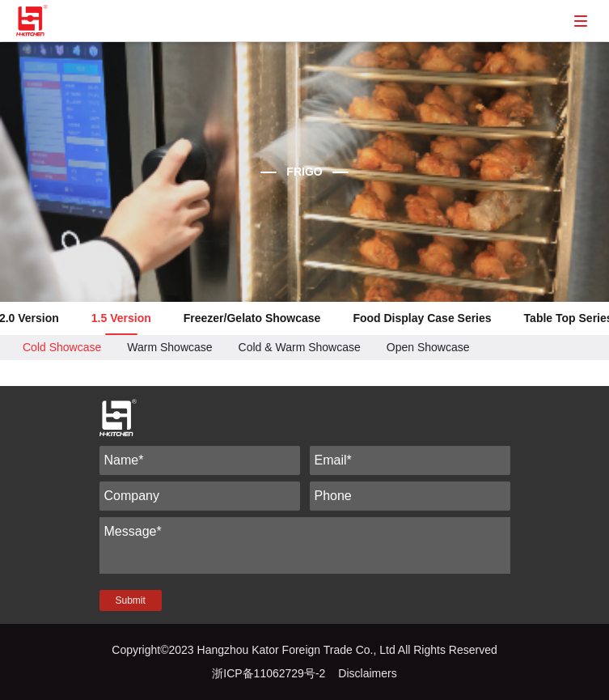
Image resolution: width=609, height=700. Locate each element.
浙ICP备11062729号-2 (269, 673)
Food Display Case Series (422, 318)
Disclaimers (367, 673)
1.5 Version (121, 318)
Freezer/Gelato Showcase (252, 318)
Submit (131, 600)
